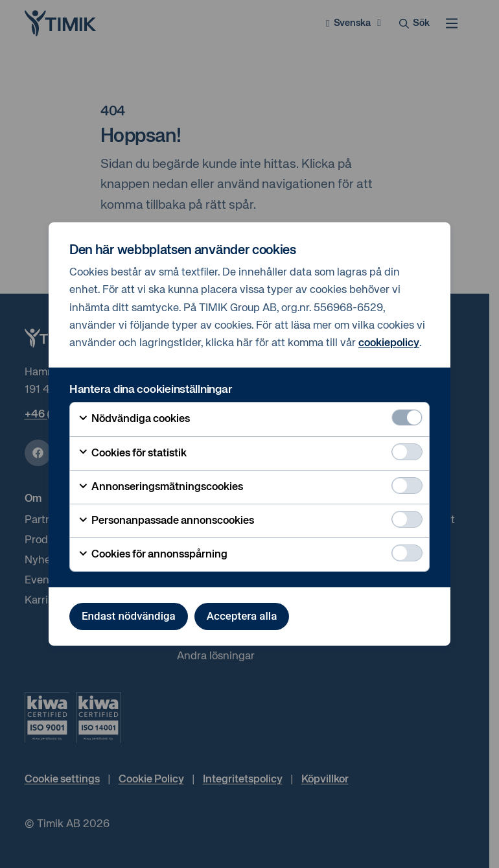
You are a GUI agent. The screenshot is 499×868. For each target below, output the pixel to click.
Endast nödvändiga (129, 616)
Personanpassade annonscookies (166, 521)
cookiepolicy (389, 343)
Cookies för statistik (132, 453)
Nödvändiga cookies (134, 419)
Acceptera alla (242, 616)
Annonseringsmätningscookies (160, 487)
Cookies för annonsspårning (153, 555)
